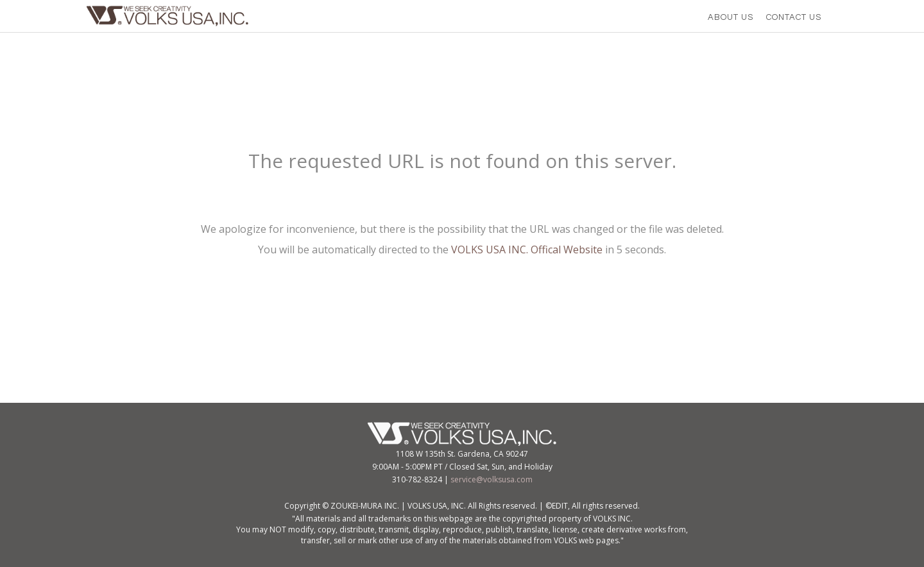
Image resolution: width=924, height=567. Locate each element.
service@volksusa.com (492, 479)
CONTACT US (794, 17)
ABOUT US (731, 17)
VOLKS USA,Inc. (171, 16)
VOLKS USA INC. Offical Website (527, 250)
